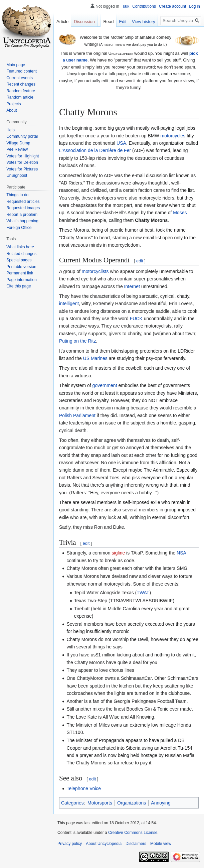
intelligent (69, 303)
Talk (126, 6)
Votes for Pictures (22, 169)
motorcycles (173, 136)
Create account (172, 6)
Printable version (21, 267)
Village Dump (18, 143)
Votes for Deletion (22, 162)
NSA (181, 553)
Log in (194, 6)
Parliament (84, 415)
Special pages (19, 260)
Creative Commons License (133, 833)
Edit (123, 22)
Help (11, 130)
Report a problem (22, 215)
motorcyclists (95, 271)
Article (62, 22)
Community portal (22, 136)
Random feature (21, 91)
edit (140, 261)
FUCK (136, 319)
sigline (119, 553)
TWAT (143, 593)
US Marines (95, 358)
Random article (20, 97)
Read (108, 22)
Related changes (21, 254)
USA (121, 143)
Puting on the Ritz (78, 341)
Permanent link (20, 273)
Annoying (161, 803)
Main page (16, 65)
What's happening (22, 221)
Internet (132, 286)
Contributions (144, 6)
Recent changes (21, 84)
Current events (20, 78)
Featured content (22, 71)
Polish (65, 415)
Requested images (23, 208)
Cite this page (19, 286)
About (12, 110)
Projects (14, 104)
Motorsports (100, 803)
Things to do (17, 195)
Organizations (132, 803)
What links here (20, 247)
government (105, 385)
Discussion (84, 22)
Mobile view (161, 844)
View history (144, 22)
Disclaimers (136, 844)
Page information (22, 280)
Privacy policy (70, 844)
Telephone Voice (84, 788)
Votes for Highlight (23, 156)
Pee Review (17, 149)
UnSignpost (17, 175)
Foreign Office (19, 228)
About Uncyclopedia (104, 844)
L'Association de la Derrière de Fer (95, 150)
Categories (72, 803)
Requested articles (23, 202)
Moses (180, 213)
